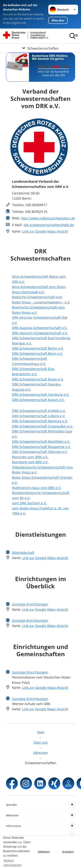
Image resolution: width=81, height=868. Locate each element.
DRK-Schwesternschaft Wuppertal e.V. (41, 447)
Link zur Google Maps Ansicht (45, 231)
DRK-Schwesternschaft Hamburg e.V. (41, 394)
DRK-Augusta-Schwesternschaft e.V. (40, 328)
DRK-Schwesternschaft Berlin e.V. (38, 348)
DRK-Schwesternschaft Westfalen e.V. (41, 441)
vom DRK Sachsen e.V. (29, 503)
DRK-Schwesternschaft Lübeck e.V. (39, 416)
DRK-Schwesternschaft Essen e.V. (38, 379)
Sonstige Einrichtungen (30, 604)
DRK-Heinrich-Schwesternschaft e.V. (40, 333)
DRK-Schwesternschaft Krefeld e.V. (39, 411)
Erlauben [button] (68, 852)
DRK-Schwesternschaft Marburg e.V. (40, 421)
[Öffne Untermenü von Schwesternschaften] (40, 48)
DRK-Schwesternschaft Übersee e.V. (40, 452)
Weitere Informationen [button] (13, 863)
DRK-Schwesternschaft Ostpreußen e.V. (43, 426)
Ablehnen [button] (44, 852)
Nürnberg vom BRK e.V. (30, 462)
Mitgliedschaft (23, 552)
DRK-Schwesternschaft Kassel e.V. (38, 400)
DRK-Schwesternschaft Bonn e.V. (37, 353)
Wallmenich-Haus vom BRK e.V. (37, 488)
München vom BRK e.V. (30, 457)
